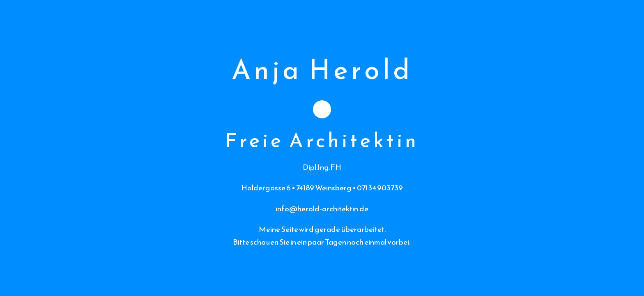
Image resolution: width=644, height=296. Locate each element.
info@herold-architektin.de (322, 209)
